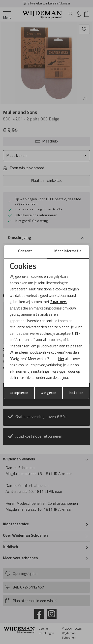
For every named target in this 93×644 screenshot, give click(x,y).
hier (61, 359)
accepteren (19, 393)
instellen (76, 393)
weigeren (48, 393)
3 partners (59, 302)
